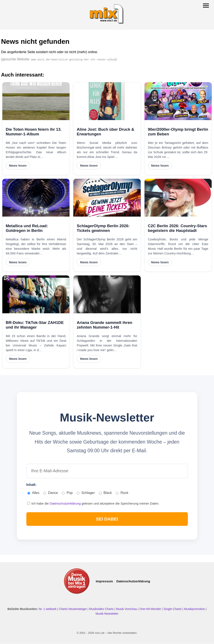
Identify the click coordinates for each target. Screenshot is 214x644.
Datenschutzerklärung (66, 504)
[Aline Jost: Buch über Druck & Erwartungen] (107, 101)
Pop (67, 493)
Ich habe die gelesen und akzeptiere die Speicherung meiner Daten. (93, 504)
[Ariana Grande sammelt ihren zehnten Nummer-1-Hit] (107, 294)
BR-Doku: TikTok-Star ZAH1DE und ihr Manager (35, 325)
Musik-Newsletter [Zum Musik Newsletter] (107, 614)
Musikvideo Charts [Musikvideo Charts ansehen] (102, 609)
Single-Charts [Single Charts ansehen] (173, 609)
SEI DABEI (107, 519)
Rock (122, 493)
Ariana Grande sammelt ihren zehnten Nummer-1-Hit (104, 325)
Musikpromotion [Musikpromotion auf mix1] (195, 609)
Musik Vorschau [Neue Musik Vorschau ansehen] (127, 609)
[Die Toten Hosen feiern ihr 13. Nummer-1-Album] (36, 101)
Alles (33, 493)
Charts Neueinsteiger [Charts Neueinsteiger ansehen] (73, 609)
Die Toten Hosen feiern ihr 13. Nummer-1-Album (34, 132)
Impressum (104, 581)
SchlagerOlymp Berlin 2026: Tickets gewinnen (103, 228)
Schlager (86, 493)
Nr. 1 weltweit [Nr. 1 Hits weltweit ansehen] (48, 609)
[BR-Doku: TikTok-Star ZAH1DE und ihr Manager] (36, 294)
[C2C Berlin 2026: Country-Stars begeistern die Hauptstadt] (178, 198)
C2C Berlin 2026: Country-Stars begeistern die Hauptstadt (178, 228)
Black (105, 493)
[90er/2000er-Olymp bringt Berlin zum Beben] (178, 101)
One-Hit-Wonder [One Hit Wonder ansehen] (151, 609)
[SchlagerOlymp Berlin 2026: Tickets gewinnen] (107, 198)
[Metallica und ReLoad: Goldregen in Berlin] (36, 198)
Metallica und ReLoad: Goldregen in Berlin (27, 228)
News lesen (18, 165)
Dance (51, 493)
